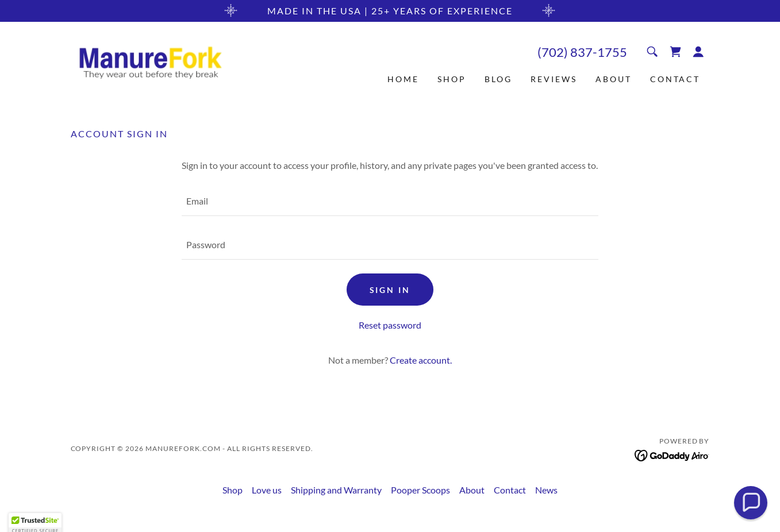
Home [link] (403, 79)
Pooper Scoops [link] (420, 490)
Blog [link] (498, 79)
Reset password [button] (390, 325)
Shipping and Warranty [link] (336, 490)
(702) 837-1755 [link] (582, 52)
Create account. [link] (421, 360)
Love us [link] (267, 490)
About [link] (614, 79)
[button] (698, 52)
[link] (151, 62)
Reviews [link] (554, 79)
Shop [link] (452, 79)
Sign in (390, 290)
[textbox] (390, 201)
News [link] (546, 490)
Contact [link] (675, 79)
